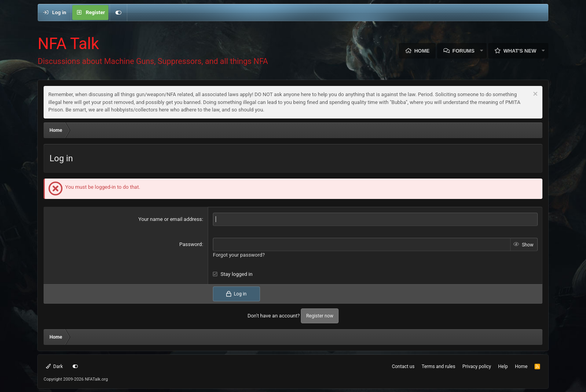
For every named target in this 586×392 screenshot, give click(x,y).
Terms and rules (438, 366)
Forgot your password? (239, 254)
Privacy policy (477, 366)
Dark (54, 366)
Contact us (403, 366)
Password (191, 244)
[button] (482, 51)
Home (422, 51)
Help (503, 366)
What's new (520, 51)
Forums (463, 51)
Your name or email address (170, 219)
